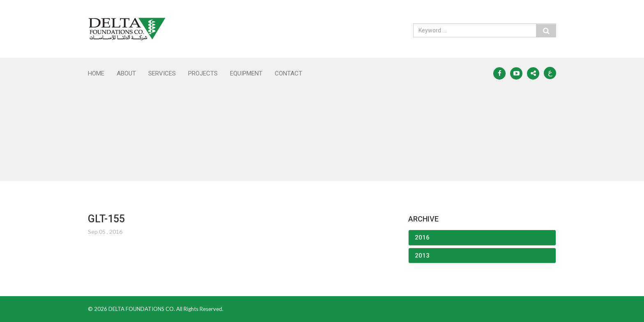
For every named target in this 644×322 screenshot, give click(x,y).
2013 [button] (422, 256)
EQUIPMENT (246, 73)
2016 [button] (422, 238)
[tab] (482, 238)
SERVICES (162, 73)
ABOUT (126, 73)
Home (96, 73)
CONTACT (289, 73)
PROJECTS (203, 73)
